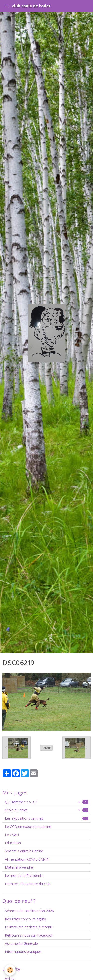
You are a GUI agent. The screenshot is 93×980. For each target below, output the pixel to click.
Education (13, 843)
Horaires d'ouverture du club (28, 884)
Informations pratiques (23, 952)
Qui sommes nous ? (46, 802)
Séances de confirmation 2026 (29, 911)
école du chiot (46, 810)
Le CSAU (12, 835)
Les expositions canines (46, 818)
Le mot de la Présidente (24, 876)
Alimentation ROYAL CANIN (27, 859)
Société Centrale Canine (24, 851)
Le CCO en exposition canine (28, 826)
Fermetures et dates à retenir (29, 927)
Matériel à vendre (19, 867)
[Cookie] (10, 970)
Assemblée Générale (21, 943)
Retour (46, 748)
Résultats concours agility (25, 919)
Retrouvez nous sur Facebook (29, 935)
